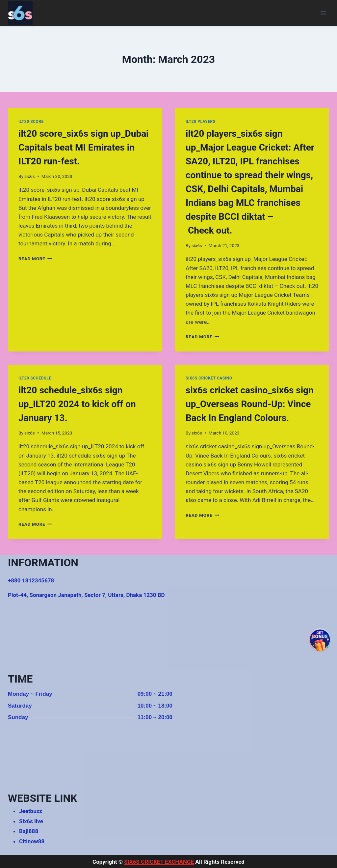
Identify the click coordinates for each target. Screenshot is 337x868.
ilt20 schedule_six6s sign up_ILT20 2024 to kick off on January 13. (77, 404)
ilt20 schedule (35, 378)
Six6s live (31, 821)
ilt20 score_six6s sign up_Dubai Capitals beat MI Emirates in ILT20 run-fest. (84, 147)
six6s (30, 176)
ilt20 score (31, 122)
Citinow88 (32, 841)
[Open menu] (323, 13)
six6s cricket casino (209, 378)
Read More (35, 259)
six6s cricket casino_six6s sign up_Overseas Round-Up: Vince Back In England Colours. (250, 404)
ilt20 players (201, 122)
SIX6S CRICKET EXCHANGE (159, 862)
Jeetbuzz (31, 811)
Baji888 (29, 831)
